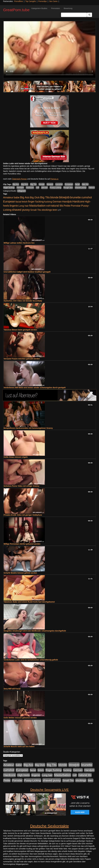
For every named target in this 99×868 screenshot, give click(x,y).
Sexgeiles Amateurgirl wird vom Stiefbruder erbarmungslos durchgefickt (35, 631)
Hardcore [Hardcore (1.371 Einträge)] (78, 201)
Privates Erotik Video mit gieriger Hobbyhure (23, 515)
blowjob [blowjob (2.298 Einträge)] (64, 197)
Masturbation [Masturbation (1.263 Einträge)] (37, 206)
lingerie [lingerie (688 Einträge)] (14, 206)
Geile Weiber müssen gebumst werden (20, 718)
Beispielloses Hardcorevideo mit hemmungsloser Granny (28, 428)
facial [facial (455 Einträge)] (18, 202)
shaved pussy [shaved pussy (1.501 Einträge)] (21, 210)
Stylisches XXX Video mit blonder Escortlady (23, 301)
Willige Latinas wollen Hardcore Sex (19, 243)
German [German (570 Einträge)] (57, 202)
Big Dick (25, 184)
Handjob (20, 188)
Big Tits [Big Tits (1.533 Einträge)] (45, 197)
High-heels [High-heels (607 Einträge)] (24, 775)
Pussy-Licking (56, 188)
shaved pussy (81, 188)
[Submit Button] (89, 15)
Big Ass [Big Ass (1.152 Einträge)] (25, 197)
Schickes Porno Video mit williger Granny (21, 486)
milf (38, 188)
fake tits (85, 184)
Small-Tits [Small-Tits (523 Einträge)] (36, 210)
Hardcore (30, 188)
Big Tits (33, 184)
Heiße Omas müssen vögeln (16, 457)
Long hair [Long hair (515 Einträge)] (24, 206)
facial (77, 184)
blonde (42, 184)
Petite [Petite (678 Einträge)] (67, 206)
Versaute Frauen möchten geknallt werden (22, 359)
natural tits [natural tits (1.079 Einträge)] (57, 206)
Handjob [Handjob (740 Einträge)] (67, 202)
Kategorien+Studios (39, 8)
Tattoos (92, 188)
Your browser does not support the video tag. (49, 49)
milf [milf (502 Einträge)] (48, 206)
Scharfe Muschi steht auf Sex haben (19, 747)
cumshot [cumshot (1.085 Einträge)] (87, 197)
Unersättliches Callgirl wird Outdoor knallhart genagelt (27, 272)
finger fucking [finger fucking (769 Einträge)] (36, 202)
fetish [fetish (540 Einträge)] (25, 202)
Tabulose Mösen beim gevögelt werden (20, 330)
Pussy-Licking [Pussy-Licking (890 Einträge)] (33, 780)
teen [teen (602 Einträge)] (55, 210)
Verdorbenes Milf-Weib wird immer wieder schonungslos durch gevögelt (35, 388)
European (69, 184)
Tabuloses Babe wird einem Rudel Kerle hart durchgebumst (29, 602)
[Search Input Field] (74, 15)
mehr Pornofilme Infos (12, 174)
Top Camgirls (31, 1)
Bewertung (68, 8)
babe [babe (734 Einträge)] (17, 197)
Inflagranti (21, 191)
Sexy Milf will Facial (12, 689)
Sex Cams (53, 1)
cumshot (59, 184)
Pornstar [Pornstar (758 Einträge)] (76, 206)
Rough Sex (68, 188)
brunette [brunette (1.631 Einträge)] (75, 197)
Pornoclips (42, 1)
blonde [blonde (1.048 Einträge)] (54, 197)
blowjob (50, 184)
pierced (44, 188)
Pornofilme (18, 1)
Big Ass (16, 184)
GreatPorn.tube (16, 10)
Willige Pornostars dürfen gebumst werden (22, 544)
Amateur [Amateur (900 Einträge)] (8, 197)
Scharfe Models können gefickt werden (20, 573)
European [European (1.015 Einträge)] (9, 202)
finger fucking (9, 188)
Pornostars (56, 8)
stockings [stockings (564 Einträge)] (47, 210)
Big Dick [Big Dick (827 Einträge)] (35, 197)
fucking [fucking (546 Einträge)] (48, 202)
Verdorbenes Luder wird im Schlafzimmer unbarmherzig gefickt (31, 660)
